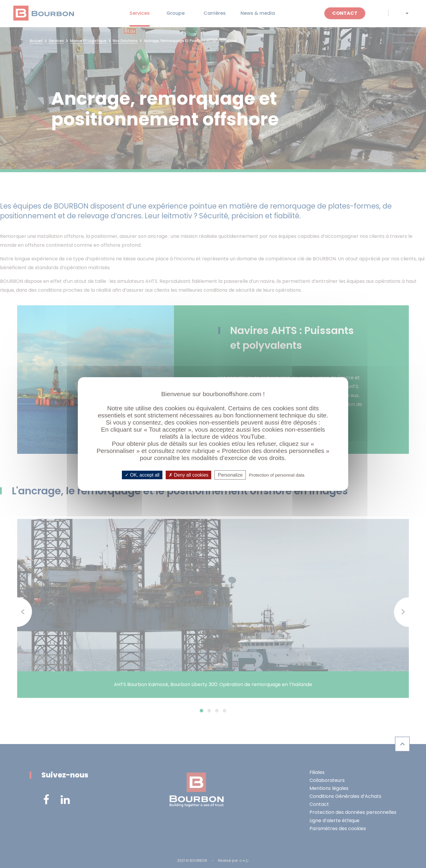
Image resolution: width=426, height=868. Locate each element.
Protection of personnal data (277, 475)
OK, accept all (142, 475)
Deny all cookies (188, 475)
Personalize (230, 475)
